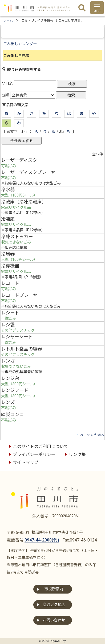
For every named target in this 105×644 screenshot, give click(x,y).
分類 (5, 95)
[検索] (82, 8)
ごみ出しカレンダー (20, 44)
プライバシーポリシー (31, 455)
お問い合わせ (54, 620)
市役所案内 (54, 589)
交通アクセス (54, 605)
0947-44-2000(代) (42, 540)
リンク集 (75, 455)
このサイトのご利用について (38, 447)
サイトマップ (23, 462)
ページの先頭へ (92, 435)
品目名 (7, 84)
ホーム (8, 20)
